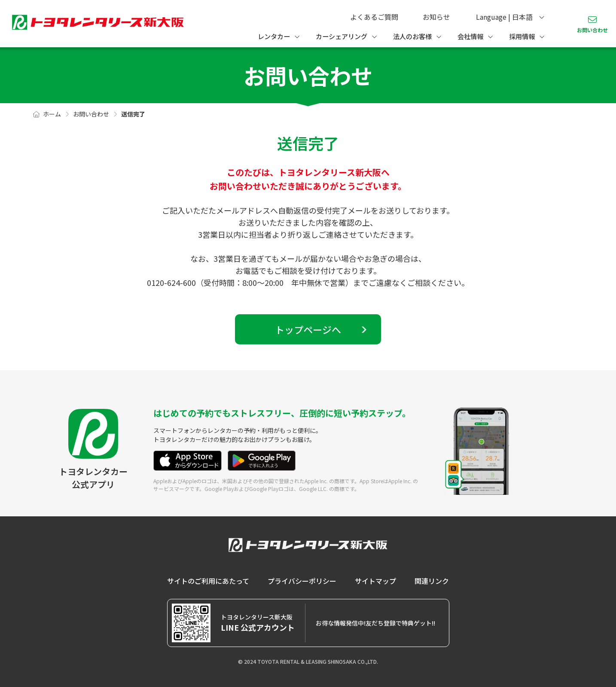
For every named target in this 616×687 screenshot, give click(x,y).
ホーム (52, 114)
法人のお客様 (412, 36)
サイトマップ (375, 581)
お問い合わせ (592, 30)
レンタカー (274, 36)
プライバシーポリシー (302, 581)
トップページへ (308, 329)
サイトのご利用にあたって (208, 581)
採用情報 (522, 36)
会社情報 (470, 36)
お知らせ (436, 17)
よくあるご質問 (374, 17)
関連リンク (432, 581)
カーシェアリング (342, 36)
